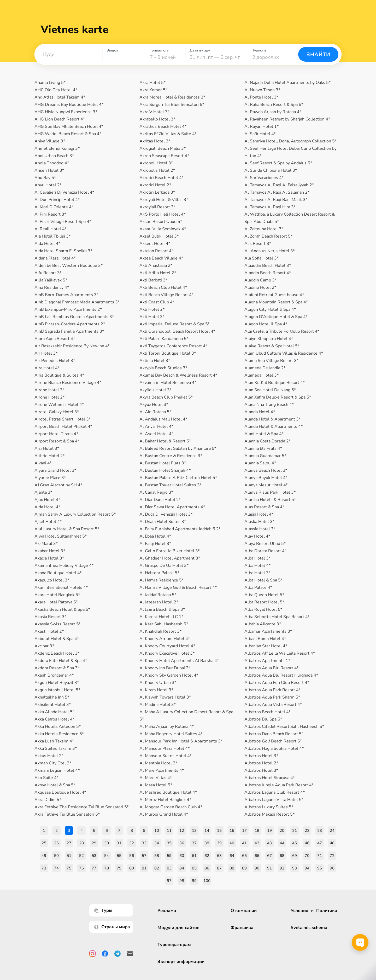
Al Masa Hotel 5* (156, 785)
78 (107, 868)
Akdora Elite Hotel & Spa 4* (61, 661)
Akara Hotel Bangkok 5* (57, 595)
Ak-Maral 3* (46, 544)
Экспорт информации (182, 962)
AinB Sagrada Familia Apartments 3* (69, 331)
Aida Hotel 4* (47, 244)
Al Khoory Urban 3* (158, 683)
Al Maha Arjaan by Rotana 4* (167, 727)
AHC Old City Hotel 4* (56, 90)
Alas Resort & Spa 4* (264, 507)
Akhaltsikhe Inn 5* (52, 697)
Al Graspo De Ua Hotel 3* (164, 566)
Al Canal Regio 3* (156, 492)
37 (194, 843)
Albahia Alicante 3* (263, 624)
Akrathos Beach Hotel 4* (163, 126)
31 (119, 843)
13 (194, 831)
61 (194, 856)
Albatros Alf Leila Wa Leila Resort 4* (280, 653)
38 (207, 843)
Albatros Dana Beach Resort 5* (274, 734)
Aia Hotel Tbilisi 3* (52, 236)
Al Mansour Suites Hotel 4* (166, 756)
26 (56, 843)
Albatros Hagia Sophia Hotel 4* (274, 748)
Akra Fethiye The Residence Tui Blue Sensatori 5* (82, 807)
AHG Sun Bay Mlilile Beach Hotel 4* (69, 126)
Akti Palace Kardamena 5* (164, 339)
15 (219, 831)
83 (169, 868)
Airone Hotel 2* (49, 397)
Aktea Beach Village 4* (161, 258)
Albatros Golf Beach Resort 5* (273, 741)
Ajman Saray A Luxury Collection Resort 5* (75, 514)
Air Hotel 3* (46, 353)
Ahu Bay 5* (45, 178)
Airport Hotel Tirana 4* (56, 434)
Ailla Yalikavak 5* (51, 280)
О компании (244, 911)
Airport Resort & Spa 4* (57, 441)
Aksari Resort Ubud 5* (161, 222)
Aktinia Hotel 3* (155, 361)
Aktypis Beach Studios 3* (163, 368)
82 (157, 868)
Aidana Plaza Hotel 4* (55, 258)
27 (69, 843)
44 (282, 843)
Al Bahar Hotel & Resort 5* (165, 441)
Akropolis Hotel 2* (157, 170)
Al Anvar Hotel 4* (156, 426)
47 (320, 843)
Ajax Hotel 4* (47, 500)
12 (182, 831)
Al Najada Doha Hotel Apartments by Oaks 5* (287, 83)
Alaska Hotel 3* (259, 522)
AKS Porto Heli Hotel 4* (162, 214)
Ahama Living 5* (50, 83)
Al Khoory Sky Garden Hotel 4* (169, 675)
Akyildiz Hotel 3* (155, 390)
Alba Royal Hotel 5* (263, 609)
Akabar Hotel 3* (50, 551)
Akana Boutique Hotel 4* (58, 573)
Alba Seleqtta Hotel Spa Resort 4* (277, 617)
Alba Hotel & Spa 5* (263, 580)
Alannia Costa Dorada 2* (268, 441)
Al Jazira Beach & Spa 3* (162, 609)
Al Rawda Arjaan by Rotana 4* (273, 112)
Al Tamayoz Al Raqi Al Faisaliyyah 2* (279, 185)
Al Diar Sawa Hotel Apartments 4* (172, 507)
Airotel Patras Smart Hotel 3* (63, 419)
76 (81, 868)
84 (182, 868)
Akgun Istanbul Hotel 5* (57, 690)
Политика (327, 911)
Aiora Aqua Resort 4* (55, 339)
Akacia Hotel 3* (49, 558)
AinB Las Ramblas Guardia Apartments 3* (74, 317)
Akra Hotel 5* (152, 83)
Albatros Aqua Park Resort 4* (272, 690)
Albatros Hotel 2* (261, 763)
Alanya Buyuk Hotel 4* (266, 478)
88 (232, 868)
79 (119, 868)
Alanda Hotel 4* (260, 412)
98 (182, 881)
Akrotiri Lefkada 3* (157, 192)
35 (169, 843)
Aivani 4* (43, 463)
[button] (68, 54)
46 (307, 843)
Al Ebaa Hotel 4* (155, 536)
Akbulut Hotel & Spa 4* (57, 639)
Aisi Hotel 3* (47, 448)
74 (56, 868)
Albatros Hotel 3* (261, 756)
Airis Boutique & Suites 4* (59, 375)
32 (132, 843)
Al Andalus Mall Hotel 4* (163, 419)
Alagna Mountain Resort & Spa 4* (276, 302)
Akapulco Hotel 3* (52, 580)
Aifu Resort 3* (48, 273)
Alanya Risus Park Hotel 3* (270, 492)
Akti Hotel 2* (152, 309)
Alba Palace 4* (258, 587)
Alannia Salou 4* (260, 463)
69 (295, 856)
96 (332, 868)
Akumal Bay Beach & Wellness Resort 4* (178, 375)
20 (282, 831)
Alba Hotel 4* (257, 566)
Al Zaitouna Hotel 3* (264, 229)
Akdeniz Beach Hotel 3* (57, 653)
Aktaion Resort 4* (156, 251)
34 (157, 843)
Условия (299, 911)
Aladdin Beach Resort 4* (268, 273)
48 (332, 843)
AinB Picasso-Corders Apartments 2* (70, 324)
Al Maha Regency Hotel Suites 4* (171, 734)
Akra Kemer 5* (153, 90)
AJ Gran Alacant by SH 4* (58, 485)
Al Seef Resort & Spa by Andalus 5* (278, 163)
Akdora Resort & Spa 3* (57, 668)
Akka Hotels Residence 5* (59, 734)
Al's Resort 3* (258, 244)
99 (194, 881)
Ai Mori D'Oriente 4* (54, 207)
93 (295, 868)
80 (132, 868)
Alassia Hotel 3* (260, 529)
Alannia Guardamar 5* (265, 456)
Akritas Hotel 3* (155, 141)
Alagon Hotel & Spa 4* (266, 324)
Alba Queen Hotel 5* (264, 595)
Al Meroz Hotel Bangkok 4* (165, 800)
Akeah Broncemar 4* (54, 675)
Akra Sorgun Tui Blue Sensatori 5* (172, 105)
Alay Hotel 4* (257, 536)
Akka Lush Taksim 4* (54, 741)
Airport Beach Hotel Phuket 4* (63, 426)
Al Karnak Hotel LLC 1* (161, 617)
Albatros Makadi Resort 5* (269, 814)
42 (257, 843)
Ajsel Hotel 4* (48, 522)
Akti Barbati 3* (153, 280)
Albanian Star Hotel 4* (266, 646)
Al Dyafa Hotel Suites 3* (163, 522)
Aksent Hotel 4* (155, 244)
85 (194, 868)
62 (207, 856)
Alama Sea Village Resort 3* (271, 361)
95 (320, 868)
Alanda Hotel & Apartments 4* (274, 426)
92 (282, 868)
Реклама (168, 911)
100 (207, 881)
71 (320, 856)
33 (144, 843)
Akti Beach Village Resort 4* (166, 295)
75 (69, 868)
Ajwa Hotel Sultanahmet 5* (61, 536)
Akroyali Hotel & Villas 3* (164, 200)
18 (257, 831)
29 (94, 843)
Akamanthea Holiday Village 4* (64, 566)
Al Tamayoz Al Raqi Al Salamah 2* (277, 192)
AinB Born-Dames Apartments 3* (66, 295)
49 (44, 856)
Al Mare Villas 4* (156, 778)
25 (44, 843)
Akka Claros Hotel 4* (54, 719)
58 (157, 856)
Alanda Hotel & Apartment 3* (272, 419)
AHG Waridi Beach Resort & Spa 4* (68, 134)
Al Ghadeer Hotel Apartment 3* (170, 558)
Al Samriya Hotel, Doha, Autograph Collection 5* (290, 141)
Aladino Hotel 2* (260, 287)
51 (69, 856)
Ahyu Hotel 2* (48, 185)
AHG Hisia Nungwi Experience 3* (66, 112)
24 (332, 831)
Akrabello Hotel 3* (157, 119)
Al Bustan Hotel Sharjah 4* (165, 470)
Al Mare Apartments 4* (162, 770)
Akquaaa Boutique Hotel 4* (60, 792)
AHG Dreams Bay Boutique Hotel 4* (69, 105)
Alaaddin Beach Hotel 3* (268, 266)
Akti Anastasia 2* (156, 266)
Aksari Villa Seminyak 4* (163, 229)
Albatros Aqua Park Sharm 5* (272, 697)
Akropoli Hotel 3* (156, 163)
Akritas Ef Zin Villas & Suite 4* (168, 134)
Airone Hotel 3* (49, 390)
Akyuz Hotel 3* (154, 405)
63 (219, 856)
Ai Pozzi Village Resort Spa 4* (63, 222)
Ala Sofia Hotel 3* (262, 258)
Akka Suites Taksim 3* (56, 748)
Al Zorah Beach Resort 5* (268, 236)
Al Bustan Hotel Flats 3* (163, 463)
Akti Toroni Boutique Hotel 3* (168, 353)
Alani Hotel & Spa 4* (264, 434)
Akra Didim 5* (48, 800)
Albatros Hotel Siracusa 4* (270, 778)
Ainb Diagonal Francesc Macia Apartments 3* (77, 302)
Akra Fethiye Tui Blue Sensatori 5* (67, 814)
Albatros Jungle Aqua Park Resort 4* (279, 785)
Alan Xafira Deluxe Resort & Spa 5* (278, 397)
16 (232, 831)
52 (81, 856)
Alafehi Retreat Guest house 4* (274, 295)
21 (295, 831)
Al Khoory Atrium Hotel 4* (165, 639)
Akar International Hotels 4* (61, 587)
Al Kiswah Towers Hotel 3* (165, 697)
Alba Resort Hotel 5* (264, 602)
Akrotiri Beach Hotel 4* (161, 178)
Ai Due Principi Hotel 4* (57, 200)
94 (307, 868)
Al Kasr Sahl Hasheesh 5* (164, 624)
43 (269, 843)
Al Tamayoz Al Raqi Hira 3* (270, 207)
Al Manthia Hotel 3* (158, 763)
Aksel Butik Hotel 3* (159, 236)
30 (107, 843)
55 (119, 856)
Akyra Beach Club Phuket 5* (166, 397)
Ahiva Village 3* (50, 141)
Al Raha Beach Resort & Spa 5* (274, 105)
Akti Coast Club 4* (157, 302)
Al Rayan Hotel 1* (262, 126)
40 (232, 843)
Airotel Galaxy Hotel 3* (57, 412)
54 (107, 856)
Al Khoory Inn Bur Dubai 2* (165, 668)
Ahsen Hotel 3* (49, 170)
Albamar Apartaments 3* (268, 631)
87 (219, 868)
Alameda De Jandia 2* (265, 368)
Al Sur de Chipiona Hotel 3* (271, 170)
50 (56, 856)
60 (182, 856)
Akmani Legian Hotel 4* (57, 770)
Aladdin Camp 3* (260, 280)
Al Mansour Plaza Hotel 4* (164, 748)
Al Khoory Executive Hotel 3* (167, 653)
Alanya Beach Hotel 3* (266, 470)
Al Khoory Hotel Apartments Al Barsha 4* (179, 661)
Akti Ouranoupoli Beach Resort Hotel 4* (177, 331)
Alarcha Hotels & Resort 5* (270, 500)
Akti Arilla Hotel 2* (158, 273)
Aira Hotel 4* (47, 368)
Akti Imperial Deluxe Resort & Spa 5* (175, 324)
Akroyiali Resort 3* (157, 207)
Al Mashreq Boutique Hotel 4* (168, 792)
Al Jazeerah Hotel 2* (159, 602)
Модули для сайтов (179, 928)
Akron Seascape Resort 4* (164, 156)
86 (207, 868)
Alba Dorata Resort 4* (265, 551)
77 (94, 868)
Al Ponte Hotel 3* (261, 97)
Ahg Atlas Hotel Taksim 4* (60, 97)
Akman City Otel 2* (53, 763)
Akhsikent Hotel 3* (53, 705)
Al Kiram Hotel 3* (156, 690)
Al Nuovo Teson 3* (262, 90)
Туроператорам (175, 945)
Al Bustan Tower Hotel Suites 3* (171, 485)
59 (169, 856)
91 (269, 868)
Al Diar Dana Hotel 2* (160, 500)
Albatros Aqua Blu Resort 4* (272, 668)
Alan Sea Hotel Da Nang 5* (270, 390)
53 (94, 856)
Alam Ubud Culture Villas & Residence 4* (284, 353)
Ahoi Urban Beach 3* (54, 156)
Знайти (318, 54)
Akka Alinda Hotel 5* (54, 712)
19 (269, 831)
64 (232, 856)
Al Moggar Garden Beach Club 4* (171, 807)
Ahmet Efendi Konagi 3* (57, 148)
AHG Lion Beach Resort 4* (60, 119)
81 (144, 868)
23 (320, 831)
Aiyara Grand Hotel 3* (55, 470)
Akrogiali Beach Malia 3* (163, 148)
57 (144, 856)
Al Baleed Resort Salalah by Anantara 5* (178, 448)
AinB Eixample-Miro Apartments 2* (68, 309)
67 (269, 856)
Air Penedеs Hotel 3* (55, 361)
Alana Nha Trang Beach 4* (269, 405)
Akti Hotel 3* (152, 317)
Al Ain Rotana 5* (155, 412)
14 (207, 831)
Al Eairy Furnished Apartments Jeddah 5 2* (180, 529)
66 (257, 856)
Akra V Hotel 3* (154, 112)
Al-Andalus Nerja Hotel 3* (270, 251)
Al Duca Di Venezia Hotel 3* (166, 514)
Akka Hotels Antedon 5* (58, 727)
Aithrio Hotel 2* (50, 456)
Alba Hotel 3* (257, 558)
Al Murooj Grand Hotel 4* (164, 814)
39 (219, 843)
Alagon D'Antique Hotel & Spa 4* (276, 317)
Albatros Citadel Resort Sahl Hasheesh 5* (284, 727)
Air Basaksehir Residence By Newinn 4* (72, 346)
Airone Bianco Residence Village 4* (68, 383)
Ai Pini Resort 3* (50, 214)
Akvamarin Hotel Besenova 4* (168, 383)
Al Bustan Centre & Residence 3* (171, 456)
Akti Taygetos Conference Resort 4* (173, 346)
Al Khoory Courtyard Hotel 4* (167, 646)
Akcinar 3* (44, 646)
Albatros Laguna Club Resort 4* (275, 792)
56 (132, 856)
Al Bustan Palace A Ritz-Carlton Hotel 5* (178, 478)
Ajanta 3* (43, 492)
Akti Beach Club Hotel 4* (163, 287)
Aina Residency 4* (52, 287)
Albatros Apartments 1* (267, 661)
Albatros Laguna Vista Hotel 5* (274, 800)
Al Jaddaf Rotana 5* (158, 595)
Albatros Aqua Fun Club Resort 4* (277, 683)
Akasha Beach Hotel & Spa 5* (62, 609)
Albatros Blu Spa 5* (263, 719)
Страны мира (113, 927)
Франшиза (243, 928)
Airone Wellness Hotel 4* (59, 405)
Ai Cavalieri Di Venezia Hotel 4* (64, 192)
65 (244, 856)
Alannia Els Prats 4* (263, 448)
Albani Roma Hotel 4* (265, 639)
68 (282, 856)
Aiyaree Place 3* (50, 478)
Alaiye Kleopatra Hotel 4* (269, 339)
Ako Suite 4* (46, 778)
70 (307, 856)
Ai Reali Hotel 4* (51, 229)
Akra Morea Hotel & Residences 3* (172, 97)
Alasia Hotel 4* (259, 514)
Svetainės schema (309, 928)
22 (307, 831)
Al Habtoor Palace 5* (159, 573)
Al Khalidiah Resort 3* (160, 631)
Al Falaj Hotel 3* (155, 544)
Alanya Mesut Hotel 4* (266, 485)
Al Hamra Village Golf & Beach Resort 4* (178, 587)
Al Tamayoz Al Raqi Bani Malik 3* (276, 200)
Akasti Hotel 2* (49, 631)
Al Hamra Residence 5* (161, 580)
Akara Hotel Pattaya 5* (56, 602)
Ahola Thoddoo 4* (52, 163)
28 (81, 843)
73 (44, 868)
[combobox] (68, 54)
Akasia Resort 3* (50, 617)
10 (157, 831)
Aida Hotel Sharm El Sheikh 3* (63, 251)
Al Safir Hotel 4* (260, 134)
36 (182, 843)
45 (295, 843)
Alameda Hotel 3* (262, 375)
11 (169, 831)
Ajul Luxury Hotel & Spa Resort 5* (67, 529)
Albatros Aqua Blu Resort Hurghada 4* (281, 675)
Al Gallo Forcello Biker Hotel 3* (170, 551)
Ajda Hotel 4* (47, 507)
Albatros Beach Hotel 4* (268, 712)
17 (244, 831)
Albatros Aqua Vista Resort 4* (273, 705)
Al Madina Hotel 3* (158, 705)
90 (257, 868)
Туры (104, 910)
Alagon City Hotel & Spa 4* (270, 309)
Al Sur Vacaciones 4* (264, 178)
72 (332, 856)
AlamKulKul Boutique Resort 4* (275, 383)
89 (244, 868)
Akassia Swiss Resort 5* (58, 624)
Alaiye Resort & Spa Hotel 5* (272, 346)
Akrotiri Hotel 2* (155, 185)
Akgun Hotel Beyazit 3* (57, 683)
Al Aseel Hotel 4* (156, 434)
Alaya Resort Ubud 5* (265, 544)
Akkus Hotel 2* (49, 756)
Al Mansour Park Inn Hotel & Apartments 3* (181, 741)
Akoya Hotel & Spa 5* (55, 785)
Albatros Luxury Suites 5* (269, 807)
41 (244, 843)
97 (169, 881)
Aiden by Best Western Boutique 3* (69, 266)
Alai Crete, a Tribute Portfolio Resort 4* (282, 331)
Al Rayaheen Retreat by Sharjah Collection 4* (287, 119)
